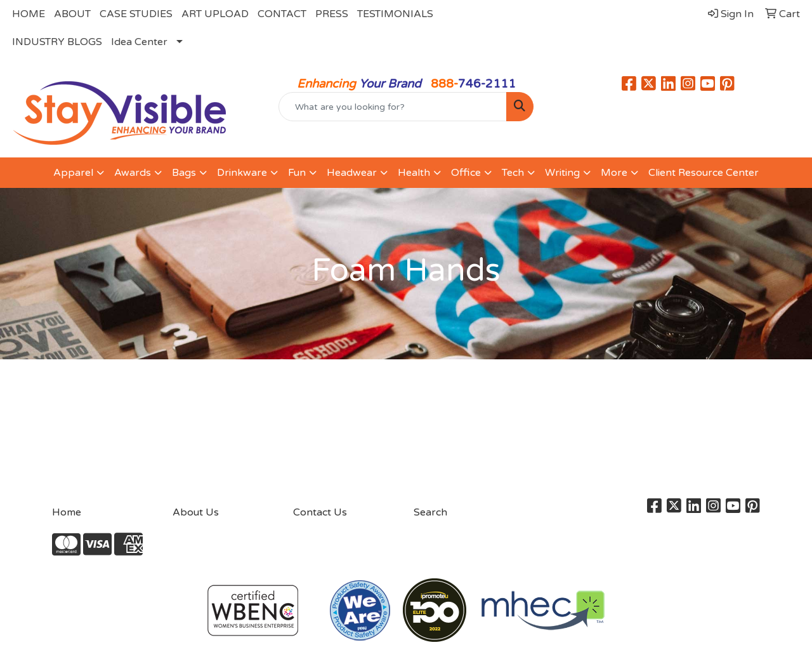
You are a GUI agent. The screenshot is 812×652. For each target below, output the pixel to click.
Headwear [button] (352, 173)
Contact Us (320, 512)
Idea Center (139, 42)
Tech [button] (513, 173)
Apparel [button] (73, 173)
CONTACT (282, 14)
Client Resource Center (704, 173)
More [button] (614, 173)
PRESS (332, 14)
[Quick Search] (393, 107)
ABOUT (72, 14)
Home (67, 512)
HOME (29, 14)
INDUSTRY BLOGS (57, 42)
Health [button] (414, 173)
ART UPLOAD (215, 14)
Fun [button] (297, 173)
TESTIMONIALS (395, 14)
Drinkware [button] (242, 173)
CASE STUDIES (136, 14)
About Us (196, 512)
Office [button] (466, 173)
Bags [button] (184, 173)
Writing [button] (562, 173)
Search (430, 512)
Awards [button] (133, 173)
